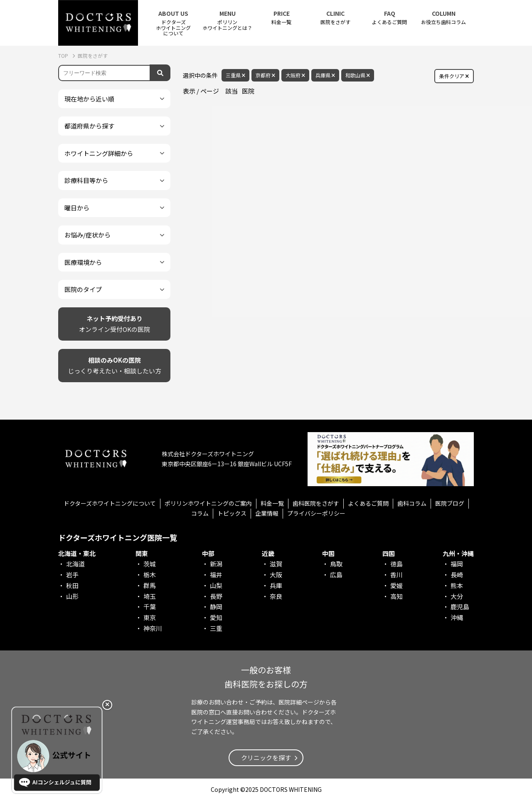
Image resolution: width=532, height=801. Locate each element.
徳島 (397, 564)
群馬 (150, 585)
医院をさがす (335, 18)
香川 (397, 575)
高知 (397, 596)
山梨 (216, 585)
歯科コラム (412, 503)
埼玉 (150, 596)
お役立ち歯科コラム (443, 18)
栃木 (150, 575)
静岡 (216, 607)
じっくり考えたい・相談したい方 (115, 365)
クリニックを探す (266, 758)
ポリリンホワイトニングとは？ (227, 20)
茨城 (150, 564)
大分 (457, 596)
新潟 (216, 564)
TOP (64, 56)
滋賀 (276, 564)
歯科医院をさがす (316, 503)
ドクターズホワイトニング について (173, 23)
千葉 (150, 607)
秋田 (72, 585)
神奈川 (153, 628)
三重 (216, 628)
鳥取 (336, 564)
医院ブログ (450, 503)
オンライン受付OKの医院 (115, 323)
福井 (216, 575)
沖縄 (457, 617)
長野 (216, 596)
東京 (150, 617)
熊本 (457, 585)
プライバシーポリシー (316, 513)
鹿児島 (460, 607)
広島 (336, 575)
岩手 (72, 575)
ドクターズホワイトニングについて (110, 503)
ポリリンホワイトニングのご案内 (208, 503)
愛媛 (397, 585)
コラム (200, 513)
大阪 (276, 575)
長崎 (457, 575)
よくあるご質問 (389, 18)
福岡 (457, 564)
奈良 (276, 596)
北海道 (75, 564)
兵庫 (276, 585)
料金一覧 (281, 18)
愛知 (216, 617)
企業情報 (267, 513)
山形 (72, 596)
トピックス (232, 513)
